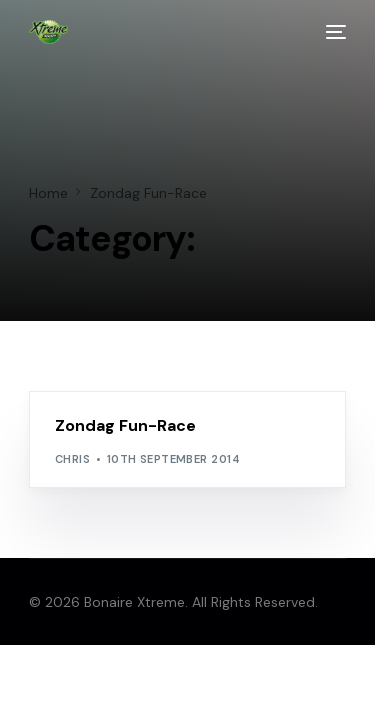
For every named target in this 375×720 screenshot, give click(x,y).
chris (72, 459)
